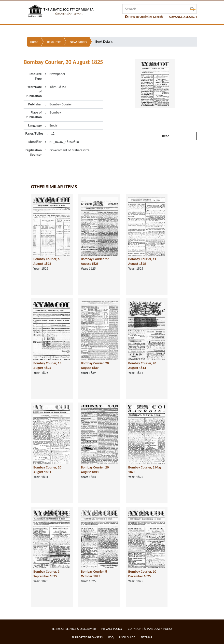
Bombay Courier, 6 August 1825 (46, 261)
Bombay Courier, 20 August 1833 (95, 470)
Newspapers (78, 42)
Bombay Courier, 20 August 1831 (47, 470)
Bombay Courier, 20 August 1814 (142, 366)
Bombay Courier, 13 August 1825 (47, 366)
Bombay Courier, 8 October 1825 (94, 574)
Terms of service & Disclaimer (74, 629)
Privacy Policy (112, 629)
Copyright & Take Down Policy (150, 629)
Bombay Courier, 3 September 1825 (46, 574)
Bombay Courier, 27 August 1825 (95, 261)
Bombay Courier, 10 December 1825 (142, 574)
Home (34, 42)
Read (166, 136)
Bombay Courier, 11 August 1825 (142, 261)
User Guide (127, 637)
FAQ (111, 637)
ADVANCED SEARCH (183, 17)
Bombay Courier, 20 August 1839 (95, 366)
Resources (54, 42)
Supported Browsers (87, 637)
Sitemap (147, 637)
